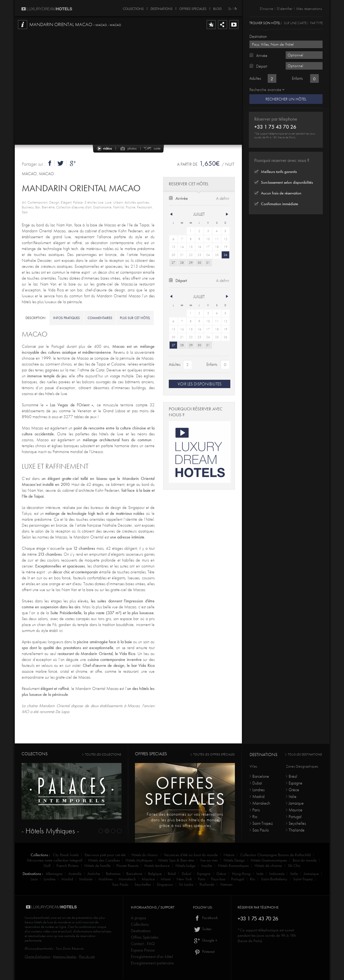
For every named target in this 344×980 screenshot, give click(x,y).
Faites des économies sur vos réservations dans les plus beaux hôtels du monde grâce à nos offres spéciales (185, 820)
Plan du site (87, 957)
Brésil (293, 776)
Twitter (202, 929)
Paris (256, 810)
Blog (217, 8)
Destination (258, 36)
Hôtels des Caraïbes (104, 860)
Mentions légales (65, 957)
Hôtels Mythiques (139, 860)
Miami (166, 879)
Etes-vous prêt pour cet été (105, 855)
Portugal (295, 817)
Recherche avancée (265, 90)
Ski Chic (294, 866)
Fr (236, 9)
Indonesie (277, 874)
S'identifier (285, 9)
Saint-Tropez (263, 823)
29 (191, 263)
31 (208, 263)
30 (199, 263)
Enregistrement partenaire (152, 963)
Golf (47, 866)
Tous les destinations (305, 754)
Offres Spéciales (145, 937)
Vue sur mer (209, 860)
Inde (260, 874)
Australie (75, 874)
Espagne (295, 783)
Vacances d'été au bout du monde (191, 855)
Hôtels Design (234, 860)
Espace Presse (143, 950)
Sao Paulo (261, 830)
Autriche (94, 874)
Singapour (165, 884)
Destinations (141, 931)
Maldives (105, 879)
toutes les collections (103, 754)
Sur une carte (295, 23)
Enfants (212, 364)
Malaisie (86, 879)
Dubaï (257, 783)
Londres (258, 790)
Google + (205, 940)
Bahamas (113, 874)
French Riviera (67, 866)
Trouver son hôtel (265, 23)
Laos (34, 879)
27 (173, 263)
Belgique (155, 874)
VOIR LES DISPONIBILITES (200, 384)
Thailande (297, 830)
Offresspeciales (185, 791)
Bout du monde (305, 860)
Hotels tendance (157, 866)
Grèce (294, 790)
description (35, 318)
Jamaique (296, 803)
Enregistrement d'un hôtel (152, 957)
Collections (140, 924)
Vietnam (226, 884)
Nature (229, 855)
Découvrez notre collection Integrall (55, 860)
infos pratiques (67, 318)
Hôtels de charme (268, 866)
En (230, 9)
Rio (255, 817)
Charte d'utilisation (37, 957)
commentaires (100, 318)
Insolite (207, 866)
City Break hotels (66, 855)
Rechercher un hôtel (286, 99)
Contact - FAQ (143, 944)
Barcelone (261, 776)
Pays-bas (218, 879)
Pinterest (204, 952)
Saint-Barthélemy (274, 879)
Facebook (205, 918)
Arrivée (182, 198)
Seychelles (297, 823)
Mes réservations (309, 9)
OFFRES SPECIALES (193, 8)
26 (225, 255)
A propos (139, 918)
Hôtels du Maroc (145, 855)
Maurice (295, 810)
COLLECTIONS (133, 8)
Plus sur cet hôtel (135, 318)
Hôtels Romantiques (233, 866)
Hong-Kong (241, 874)
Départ (181, 281)
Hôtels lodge (185, 866)
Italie (293, 796)
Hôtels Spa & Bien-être (176, 860)
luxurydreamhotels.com (41, 918)
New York (184, 879)
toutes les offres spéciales (214, 754)
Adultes (175, 364)
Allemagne (54, 874)
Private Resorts (127, 866)
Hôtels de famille (97, 866)
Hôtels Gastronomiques (269, 860)
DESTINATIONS (162, 8)
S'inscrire (266, 9)
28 (182, 263)
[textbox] (286, 44)
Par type (316, 23)
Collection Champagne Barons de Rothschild (275, 855)
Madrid (258, 796)
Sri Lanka (186, 884)
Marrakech (261, 803)
